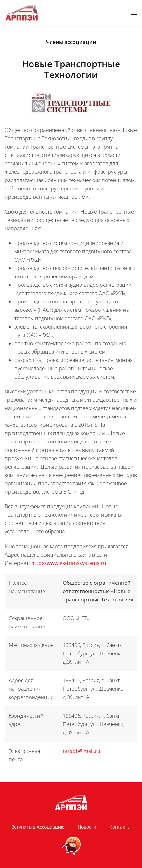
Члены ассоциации (71, 42)
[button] (134, 13)
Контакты (120, 827)
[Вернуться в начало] (22, 13)
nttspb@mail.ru (82, 751)
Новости (87, 827)
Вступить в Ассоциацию (38, 827)
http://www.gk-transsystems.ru (69, 563)
